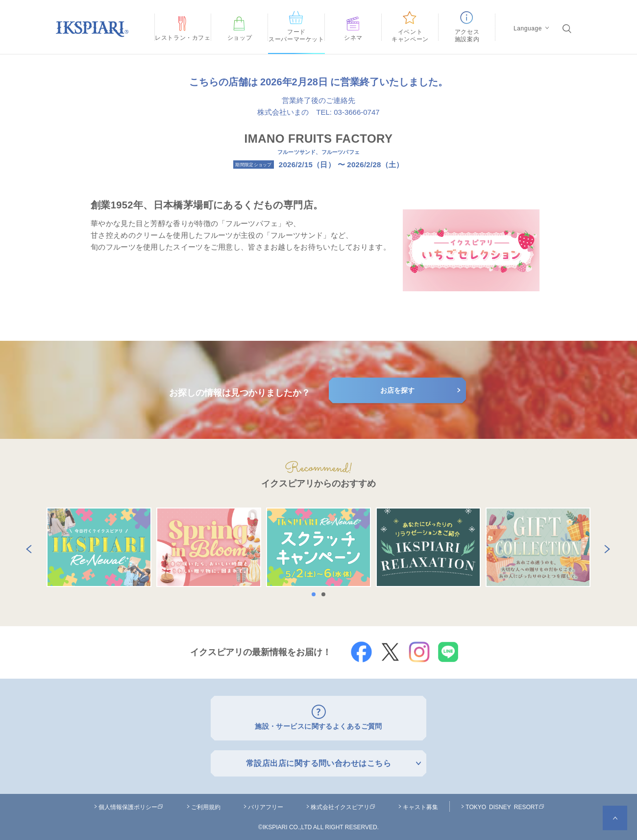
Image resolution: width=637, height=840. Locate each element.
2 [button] (326, 594)
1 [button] (316, 594)
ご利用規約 (206, 804)
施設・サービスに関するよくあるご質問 (319, 725)
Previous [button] (27, 547)
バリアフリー (266, 804)
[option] (99, 547)
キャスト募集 (420, 804)
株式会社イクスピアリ (343, 804)
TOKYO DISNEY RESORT (505, 804)
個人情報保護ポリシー (131, 804)
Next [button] (605, 547)
